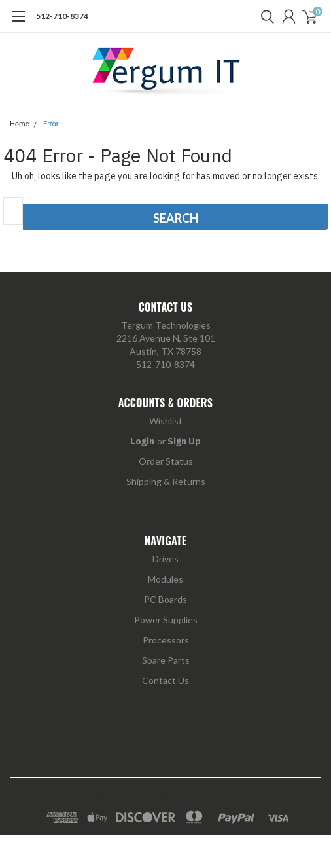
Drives (165, 559)
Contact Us (165, 680)
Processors (166, 640)
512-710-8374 (62, 16)
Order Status (166, 461)
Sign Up (184, 441)
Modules (165, 579)
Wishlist (166, 421)
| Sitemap (225, 791)
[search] (264, 16)
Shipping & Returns (166, 481)
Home (20, 124)
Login (142, 441)
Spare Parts (166, 660)
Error (51, 124)
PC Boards (165, 599)
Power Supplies (166, 620)
